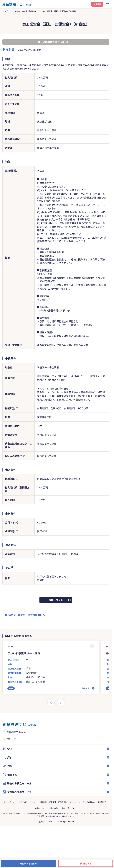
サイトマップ (75, 802)
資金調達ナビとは (16, 732)
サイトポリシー (10, 802)
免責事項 (43, 802)
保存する (87, 863)
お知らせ (11, 739)
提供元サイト (56, 600)
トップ (5, 11)
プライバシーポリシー (28, 802)
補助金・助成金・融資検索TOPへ (27, 615)
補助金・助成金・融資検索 (26, 11)
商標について (41, 808)
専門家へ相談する (28, 863)
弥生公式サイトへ (69, 808)
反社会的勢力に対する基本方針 (96, 802)
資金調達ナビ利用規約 (58, 802)
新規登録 (97, 4)
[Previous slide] (51, 703)
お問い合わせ (54, 808)
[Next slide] (61, 703)
